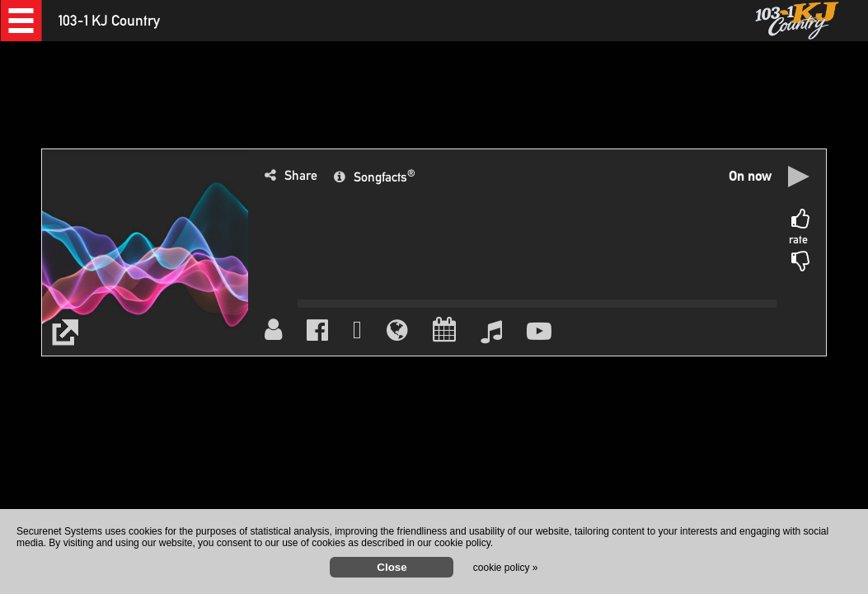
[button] (21, 21)
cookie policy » (506, 568)
